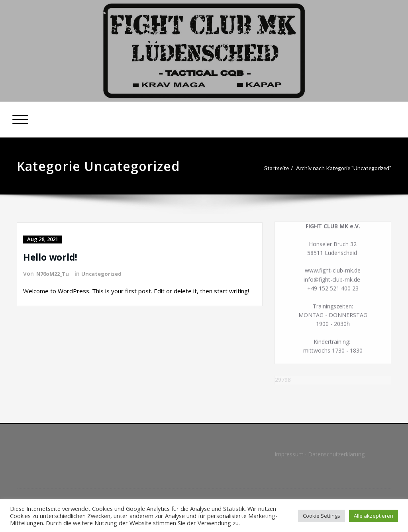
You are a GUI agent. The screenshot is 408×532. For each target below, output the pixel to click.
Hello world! (52, 256)
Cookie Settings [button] (322, 516)
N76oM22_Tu (54, 273)
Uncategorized (106, 273)
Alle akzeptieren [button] (374, 516)
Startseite (269, 168)
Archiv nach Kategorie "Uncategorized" (342, 168)
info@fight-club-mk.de (332, 281)
